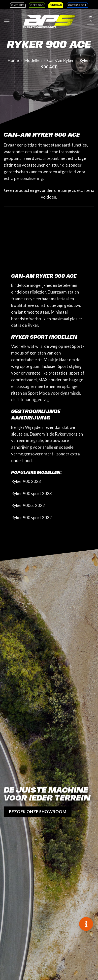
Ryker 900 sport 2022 (32, 518)
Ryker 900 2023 (26, 481)
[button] (86, 924)
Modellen (33, 60)
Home (13, 60)
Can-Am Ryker (61, 60)
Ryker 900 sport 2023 (32, 493)
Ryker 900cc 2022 (28, 505)
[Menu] (7, 21)
